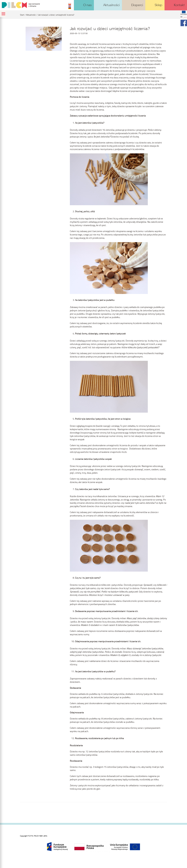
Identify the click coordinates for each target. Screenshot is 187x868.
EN (70, 6)
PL (70, 4)
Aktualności (31, 15)
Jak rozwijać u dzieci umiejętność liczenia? (56, 15)
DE (70, 8)
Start (22, 15)
